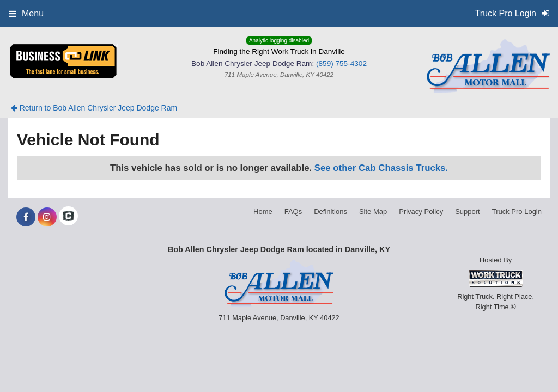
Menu (26, 13)
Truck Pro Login (517, 212)
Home (263, 212)
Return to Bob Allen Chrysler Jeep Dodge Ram (94, 108)
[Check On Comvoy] (68, 217)
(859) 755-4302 (341, 63)
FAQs (293, 212)
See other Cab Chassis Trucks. (381, 168)
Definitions (330, 212)
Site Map (373, 212)
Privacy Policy (421, 212)
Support (468, 212)
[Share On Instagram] (47, 217)
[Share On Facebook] (26, 217)
